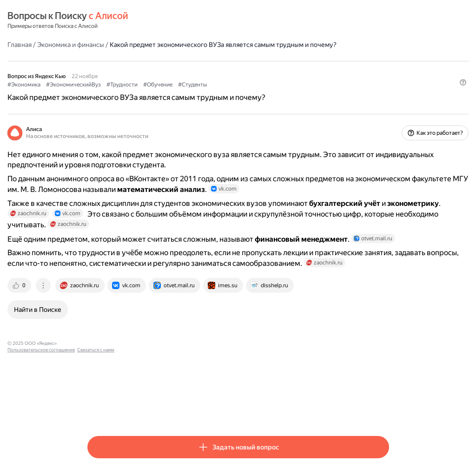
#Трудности (202, 93)
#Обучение (238, 93)
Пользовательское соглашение (175, 410)
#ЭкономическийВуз (153, 93)
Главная (99, 44)
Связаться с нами (229, 410)
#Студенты (272, 93)
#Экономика (104, 93)
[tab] (100, 352)
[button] (383, 109)
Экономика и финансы (151, 44)
